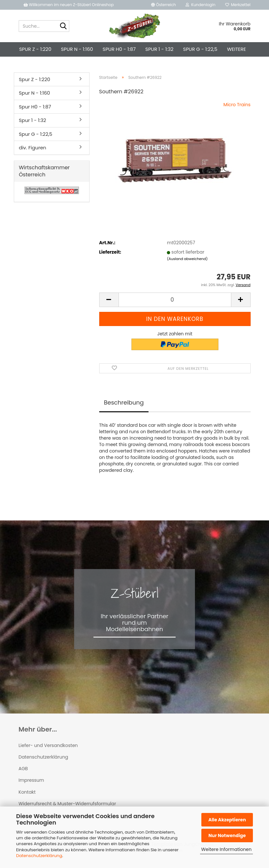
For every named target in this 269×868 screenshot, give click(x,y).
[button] (163, 5)
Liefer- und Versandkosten (48, 745)
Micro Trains (237, 105)
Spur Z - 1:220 (35, 49)
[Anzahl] (175, 300)
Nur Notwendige (227, 835)
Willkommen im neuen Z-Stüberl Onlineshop (69, 5)
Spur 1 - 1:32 (159, 49)
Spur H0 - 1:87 (119, 49)
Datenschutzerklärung (39, 856)
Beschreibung (124, 402)
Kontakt (27, 792)
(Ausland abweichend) (187, 259)
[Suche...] (63, 26)
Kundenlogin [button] (201, 5)
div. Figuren (33, 148)
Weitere (237, 49)
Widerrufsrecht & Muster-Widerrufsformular (67, 804)
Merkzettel (238, 5)
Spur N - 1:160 (77, 49)
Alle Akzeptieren (227, 820)
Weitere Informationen (226, 849)
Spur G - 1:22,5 (200, 49)
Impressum (31, 780)
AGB (23, 769)
